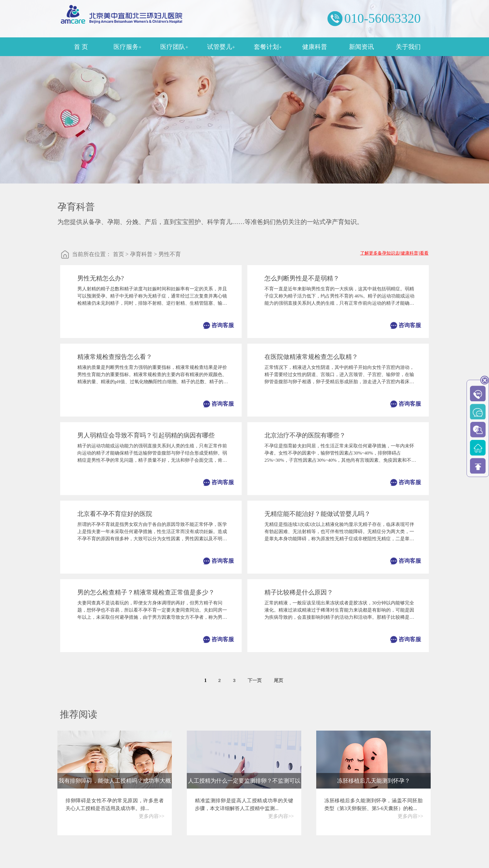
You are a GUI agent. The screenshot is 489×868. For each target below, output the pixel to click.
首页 (119, 254)
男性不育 (170, 254)
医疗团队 (174, 47)
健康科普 (315, 47)
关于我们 (408, 47)
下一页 (255, 680)
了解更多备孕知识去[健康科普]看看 (394, 253)
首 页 (81, 47)
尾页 (278, 680)
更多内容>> (152, 816)
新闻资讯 (361, 47)
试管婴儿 (221, 47)
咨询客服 (223, 325)
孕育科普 (141, 254)
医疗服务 (127, 47)
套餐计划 (268, 47)
